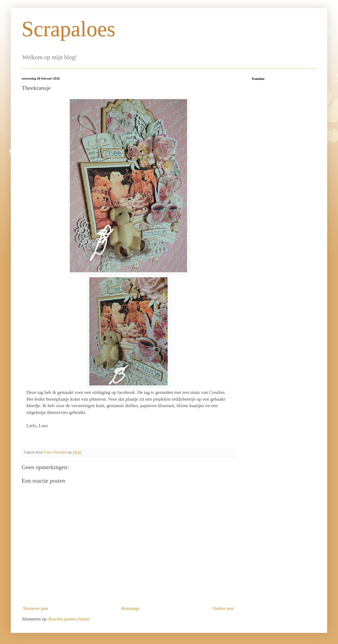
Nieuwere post (36, 608)
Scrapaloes (69, 29)
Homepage (130, 608)
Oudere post (223, 608)
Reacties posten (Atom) (69, 619)
